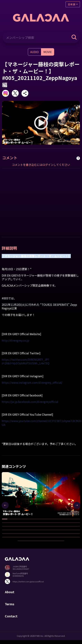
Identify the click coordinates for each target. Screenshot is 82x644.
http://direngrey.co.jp (15, 340)
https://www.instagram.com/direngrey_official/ (32, 382)
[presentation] (5, 505)
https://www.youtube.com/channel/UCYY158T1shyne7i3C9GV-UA (42, 423)
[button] (5, 519)
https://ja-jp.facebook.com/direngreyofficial (30, 402)
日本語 (72, 4)
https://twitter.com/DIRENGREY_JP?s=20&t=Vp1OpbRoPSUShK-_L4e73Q (26, 361)
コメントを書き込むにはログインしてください (41, 165)
